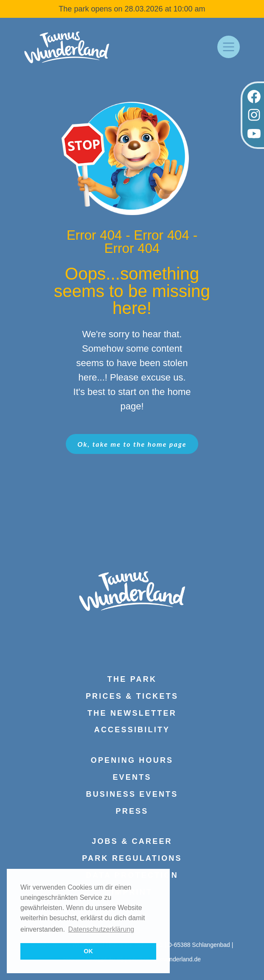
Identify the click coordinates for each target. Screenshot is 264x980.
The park (132, 679)
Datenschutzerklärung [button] (101, 929)
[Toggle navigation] (229, 47)
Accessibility (132, 730)
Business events (132, 794)
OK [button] (88, 951)
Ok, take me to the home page (132, 444)
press (132, 811)
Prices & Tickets (132, 696)
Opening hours (132, 760)
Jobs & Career (132, 841)
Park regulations (132, 858)
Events (132, 777)
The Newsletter (132, 713)
